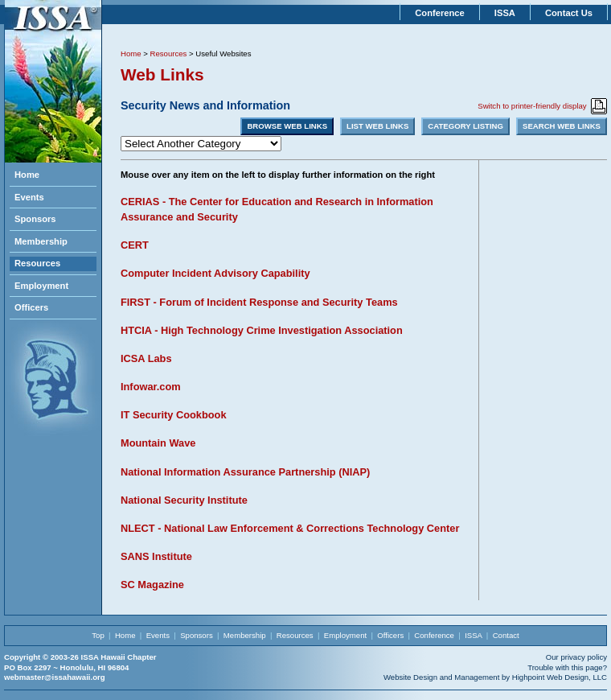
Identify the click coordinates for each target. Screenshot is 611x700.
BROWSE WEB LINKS (287, 126)
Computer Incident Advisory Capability (215, 273)
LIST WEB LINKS (377, 126)
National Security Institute (184, 500)
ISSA (505, 13)
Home (27, 175)
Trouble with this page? (567, 667)
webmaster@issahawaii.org (55, 677)
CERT (135, 245)
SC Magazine (152, 585)
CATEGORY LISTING (465, 126)
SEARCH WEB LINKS (562, 126)
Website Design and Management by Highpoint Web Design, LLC (495, 677)
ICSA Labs (146, 358)
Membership (41, 241)
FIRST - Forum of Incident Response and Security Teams (259, 302)
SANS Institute (156, 556)
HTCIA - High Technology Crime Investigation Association (262, 330)
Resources (37, 263)
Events (29, 197)
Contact (506, 635)
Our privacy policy (576, 657)
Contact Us (569, 13)
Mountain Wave (158, 443)
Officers (31, 307)
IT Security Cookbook (174, 415)
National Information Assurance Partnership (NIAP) (245, 472)
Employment (41, 286)
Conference (440, 13)
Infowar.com (151, 387)
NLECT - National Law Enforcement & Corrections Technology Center (290, 528)
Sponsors (35, 219)
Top (98, 635)
